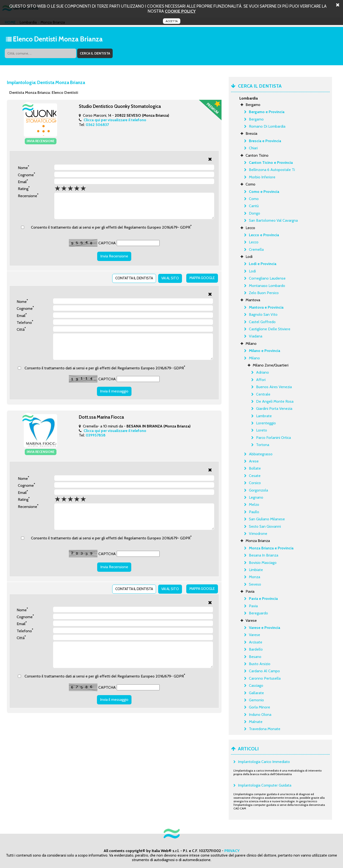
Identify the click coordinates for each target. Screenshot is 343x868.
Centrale (263, 394)
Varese (255, 635)
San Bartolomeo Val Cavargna (273, 220)
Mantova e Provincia (266, 307)
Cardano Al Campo (264, 671)
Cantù (254, 206)
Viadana (256, 336)
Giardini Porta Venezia (274, 409)
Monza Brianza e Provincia (271, 548)
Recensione (28, 195)
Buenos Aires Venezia (274, 387)
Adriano (262, 372)
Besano (255, 657)
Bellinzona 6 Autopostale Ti (272, 170)
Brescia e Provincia (265, 141)
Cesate (255, 476)
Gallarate (256, 693)
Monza (255, 577)
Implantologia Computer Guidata (265, 785)
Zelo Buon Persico (264, 293)
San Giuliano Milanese (267, 519)
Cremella (256, 249)
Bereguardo (258, 613)
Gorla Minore (260, 707)
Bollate (255, 468)
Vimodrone (258, 534)
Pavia (253, 606)
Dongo (255, 213)
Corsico (255, 483)
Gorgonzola (258, 490)
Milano (254, 358)
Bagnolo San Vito (263, 314)
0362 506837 (97, 125)
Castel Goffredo (262, 322)
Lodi (252, 271)
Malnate (256, 722)
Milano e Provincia (265, 351)
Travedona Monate (265, 729)
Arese (254, 461)
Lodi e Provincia (263, 264)
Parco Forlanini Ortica (273, 438)
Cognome (26, 174)
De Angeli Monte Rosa (275, 401)
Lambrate (264, 416)
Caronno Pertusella (265, 678)
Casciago (256, 685)
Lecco (254, 242)
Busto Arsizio (260, 664)
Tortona (263, 445)
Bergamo (256, 119)
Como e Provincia (264, 192)
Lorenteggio (266, 423)
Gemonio (256, 700)
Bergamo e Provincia (267, 112)
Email (23, 181)
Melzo (254, 504)
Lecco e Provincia (264, 235)
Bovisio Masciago (263, 563)
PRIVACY (232, 851)
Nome (23, 167)
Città (21, 328)
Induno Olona (260, 715)
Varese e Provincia (265, 628)
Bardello (256, 649)
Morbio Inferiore (262, 177)
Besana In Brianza (264, 555)
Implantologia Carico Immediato (264, 762)
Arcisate (256, 642)
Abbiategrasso (261, 454)
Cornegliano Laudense (267, 278)
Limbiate (256, 570)
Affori (261, 380)
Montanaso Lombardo (267, 286)
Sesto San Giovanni (265, 526)
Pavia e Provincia (263, 599)
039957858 (96, 439)
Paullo (254, 512)
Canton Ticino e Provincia (271, 163)
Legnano (256, 497)
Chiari (253, 148)
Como (254, 199)
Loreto (262, 430)
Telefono (25, 320)
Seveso (255, 584)
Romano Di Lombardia (267, 126)
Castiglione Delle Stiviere (270, 329)
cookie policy (180, 11)
